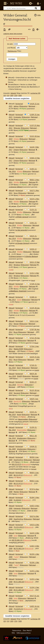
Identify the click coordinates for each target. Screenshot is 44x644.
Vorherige (19, 104)
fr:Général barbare (15, 256)
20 (5, 95)
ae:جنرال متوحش (15, 206)
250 (16, 95)
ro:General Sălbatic (15, 187)
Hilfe (39, 15)
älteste (13, 93)
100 (12, 95)
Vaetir (10, 409)
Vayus (33, 280)
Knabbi (11, 270)
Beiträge (32, 106)
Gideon (26, 424)
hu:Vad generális (21, 230)
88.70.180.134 (17, 540)
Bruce (36, 343)
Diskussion (24, 106)
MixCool (33, 469)
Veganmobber (23, 419)
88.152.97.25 (16, 464)
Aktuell (12, 115)
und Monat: (11, 48)
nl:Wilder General (21, 217)
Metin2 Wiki (16, 3)
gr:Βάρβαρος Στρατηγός (18, 291)
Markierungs (12, 51)
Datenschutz (17, 630)
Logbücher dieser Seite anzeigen (13, 34)
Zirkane (11, 176)
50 (8, 95)
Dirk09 (37, 370)
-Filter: (15, 51)
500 (20, 95)
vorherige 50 (35, 93)
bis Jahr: (10, 44)
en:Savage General (22, 243)
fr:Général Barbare (31, 256)
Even (34, 467)
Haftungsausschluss (24, 633)
